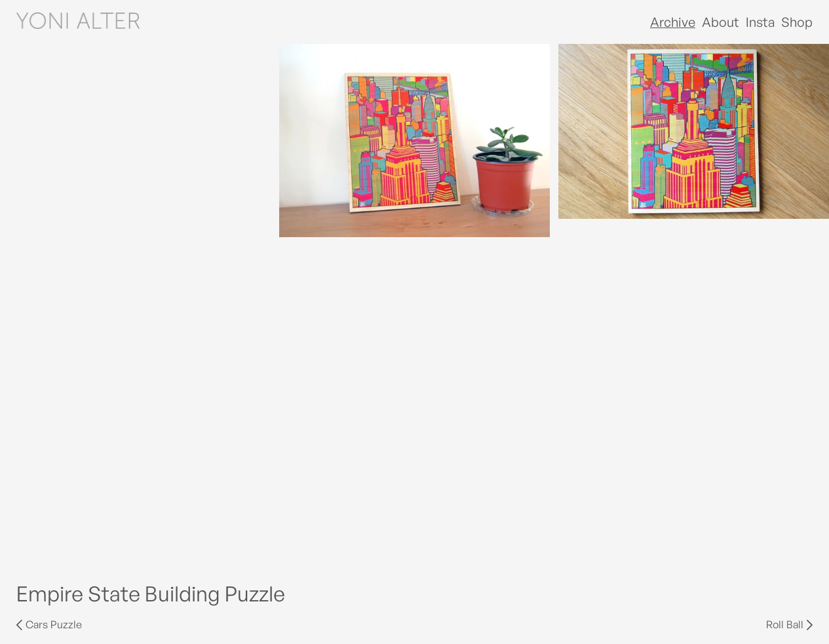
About (721, 22)
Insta (760, 22)
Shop (797, 22)
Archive (673, 22)
